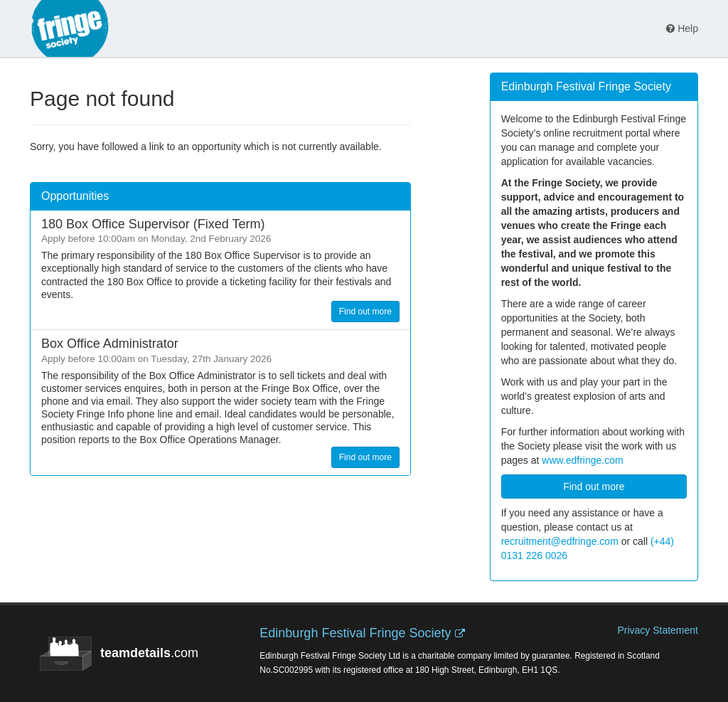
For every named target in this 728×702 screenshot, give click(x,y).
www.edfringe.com (582, 460)
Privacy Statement (658, 630)
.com (119, 654)
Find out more (365, 312)
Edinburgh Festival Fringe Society (355, 633)
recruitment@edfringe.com (560, 541)
